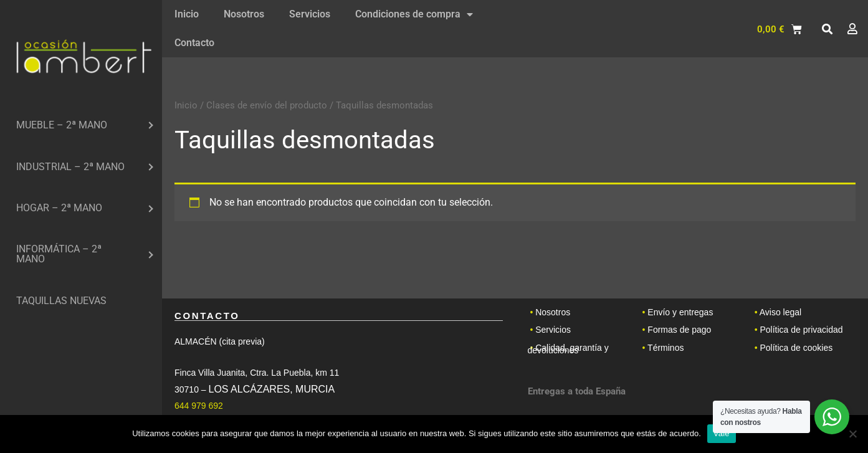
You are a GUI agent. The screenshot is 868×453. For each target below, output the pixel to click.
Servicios (310, 14)
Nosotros (244, 14)
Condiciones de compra (414, 14)
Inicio (187, 14)
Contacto (194, 43)
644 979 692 (199, 406)
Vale (722, 433)
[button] (827, 29)
